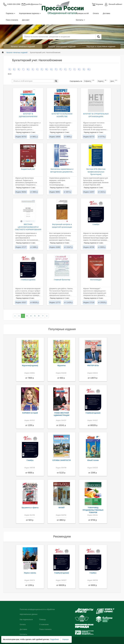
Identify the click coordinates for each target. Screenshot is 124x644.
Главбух (96, 224)
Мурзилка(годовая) (30, 365)
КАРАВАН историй (30, 413)
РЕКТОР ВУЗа (93, 365)
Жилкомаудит (96, 280)
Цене (112, 81)
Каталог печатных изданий (23, 46)
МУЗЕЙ (62, 508)
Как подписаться (26, 619)
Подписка (10, 13)
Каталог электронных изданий (62, 46)
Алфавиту (88, 81)
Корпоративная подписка (30, 13)
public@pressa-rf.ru (32, 4)
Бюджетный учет (28, 169)
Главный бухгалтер (62, 280)
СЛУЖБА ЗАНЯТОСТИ (62, 460)
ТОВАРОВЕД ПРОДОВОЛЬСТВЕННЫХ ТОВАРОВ (93, 510)
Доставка (106, 13)
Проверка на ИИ (82, 13)
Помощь (43, 619)
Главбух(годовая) (28, 280)
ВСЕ (10, 74)
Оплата (96, 13)
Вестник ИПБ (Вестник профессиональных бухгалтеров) (96, 172)
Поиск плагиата (12, 20)
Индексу (101, 81)
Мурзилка (62, 365)
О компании (44, 624)
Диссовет (26, 20)
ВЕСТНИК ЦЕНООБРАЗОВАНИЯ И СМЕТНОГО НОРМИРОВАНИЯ (28, 227)
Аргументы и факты (30, 508)
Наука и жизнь (30, 573)
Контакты (80, 20)
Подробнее (54, 639)
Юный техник (93, 460)
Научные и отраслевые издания (101, 46)
